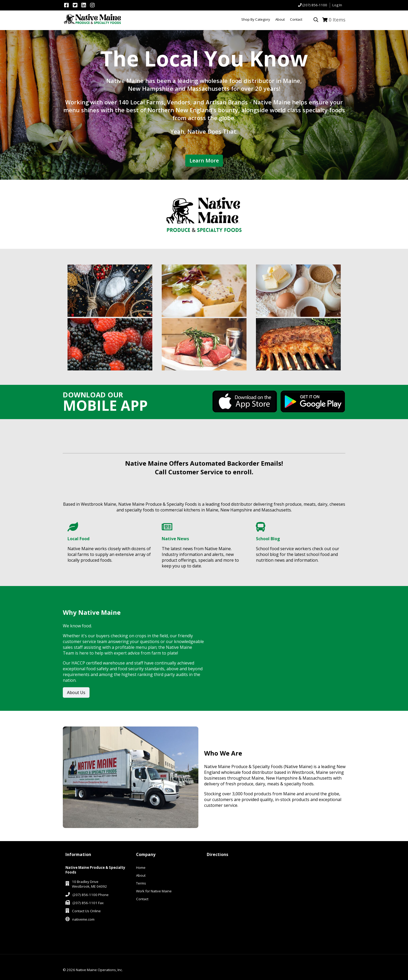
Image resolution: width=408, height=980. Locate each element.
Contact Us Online (86, 911)
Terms (141, 883)
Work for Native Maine (154, 891)
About (141, 875)
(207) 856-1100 (315, 5)
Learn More (204, 160)
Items (337, 20)
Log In (337, 5)
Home (141, 868)
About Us (76, 692)
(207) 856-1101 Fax (88, 903)
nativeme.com (83, 919)
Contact (142, 899)
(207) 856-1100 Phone (91, 895)
